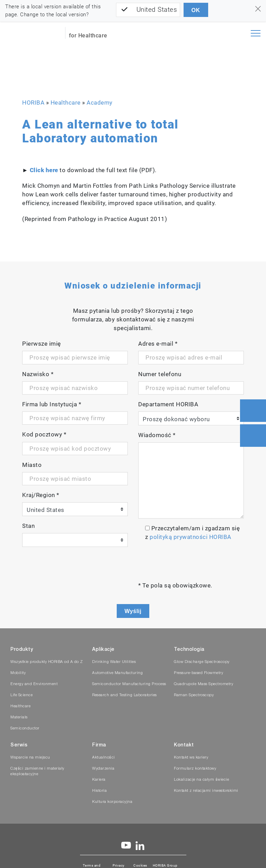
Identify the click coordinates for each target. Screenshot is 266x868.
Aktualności (104, 758)
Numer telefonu (160, 374)
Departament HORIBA (168, 404)
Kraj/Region (41, 495)
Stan (28, 526)
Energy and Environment (34, 684)
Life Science (21, 695)
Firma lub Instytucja (52, 404)
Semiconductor (25, 729)
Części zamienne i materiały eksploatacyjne (37, 772)
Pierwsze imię (42, 344)
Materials (19, 718)
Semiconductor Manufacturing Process (129, 684)
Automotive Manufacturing (117, 673)
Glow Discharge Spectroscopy (202, 662)
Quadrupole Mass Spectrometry (203, 684)
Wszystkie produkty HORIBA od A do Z (47, 662)
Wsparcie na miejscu (30, 758)
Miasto (32, 465)
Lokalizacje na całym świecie (201, 780)
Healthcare (66, 103)
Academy (100, 103)
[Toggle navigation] (256, 33)
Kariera (99, 780)
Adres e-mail (158, 344)
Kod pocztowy (44, 434)
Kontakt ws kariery (191, 758)
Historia (99, 791)
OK (196, 10)
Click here (44, 170)
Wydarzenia (103, 769)
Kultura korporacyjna (112, 802)
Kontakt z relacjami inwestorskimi (206, 791)
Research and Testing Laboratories (125, 695)
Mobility (18, 673)
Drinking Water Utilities (114, 662)
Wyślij (133, 611)
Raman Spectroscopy (194, 695)
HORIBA (33, 103)
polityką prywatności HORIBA (190, 537)
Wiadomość (157, 435)
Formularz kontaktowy (195, 769)
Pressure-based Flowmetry (198, 673)
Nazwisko (38, 374)
